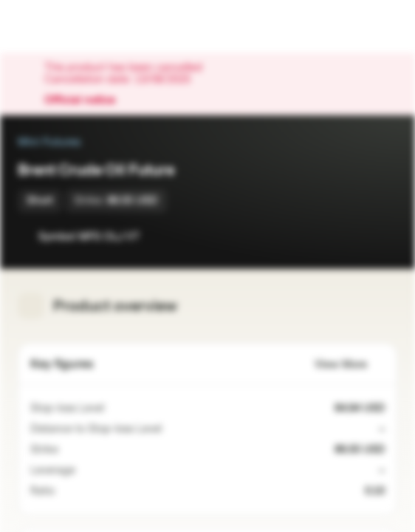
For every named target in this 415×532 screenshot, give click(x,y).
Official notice (87, 100)
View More (350, 365)
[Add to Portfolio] (383, 236)
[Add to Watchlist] (353, 236)
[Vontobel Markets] (58, 27)
